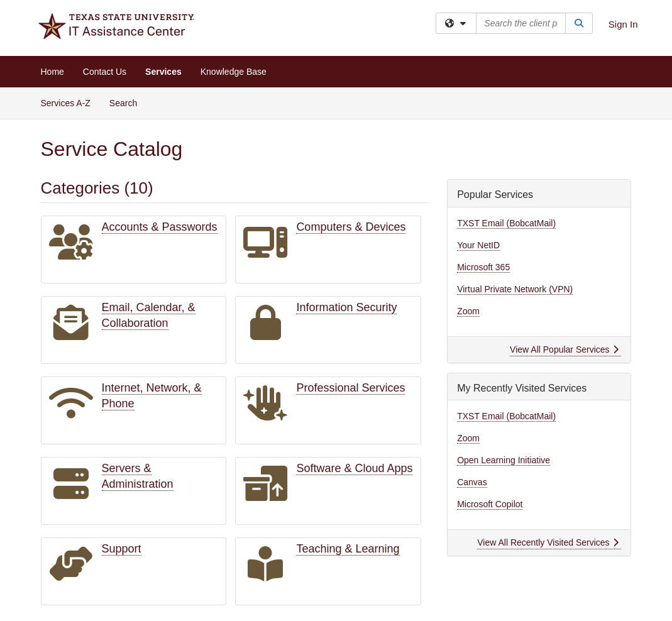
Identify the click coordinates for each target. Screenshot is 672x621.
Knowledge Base (234, 72)
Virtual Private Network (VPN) (515, 289)
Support (122, 549)
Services (163, 72)
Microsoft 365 (483, 267)
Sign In (623, 24)
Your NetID (478, 245)
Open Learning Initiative (504, 460)
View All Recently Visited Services (548, 542)
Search (128, 102)
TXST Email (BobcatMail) (506, 223)
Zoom (468, 311)
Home (52, 72)
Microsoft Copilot (490, 504)
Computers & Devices (351, 227)
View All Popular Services (564, 349)
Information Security (346, 307)
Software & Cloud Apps (354, 468)
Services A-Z (66, 103)
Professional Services (350, 388)
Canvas (472, 482)
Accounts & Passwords (160, 227)
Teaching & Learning (348, 549)
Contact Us (105, 72)
